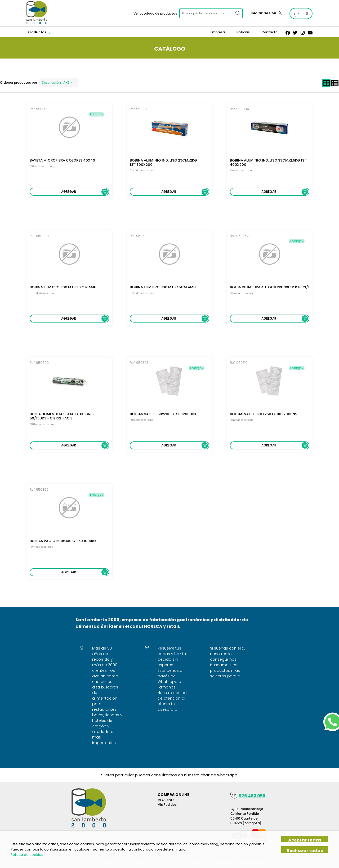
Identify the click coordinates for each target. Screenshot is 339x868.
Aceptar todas (305, 840)
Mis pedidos (167, 805)
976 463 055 (252, 796)
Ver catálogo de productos (155, 13)
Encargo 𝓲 (96, 114)
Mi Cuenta (166, 800)
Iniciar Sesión (263, 13)
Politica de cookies (27, 855)
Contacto (269, 32)
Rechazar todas (305, 850)
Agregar (69, 192)
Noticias (243, 32)
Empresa (218, 32)
